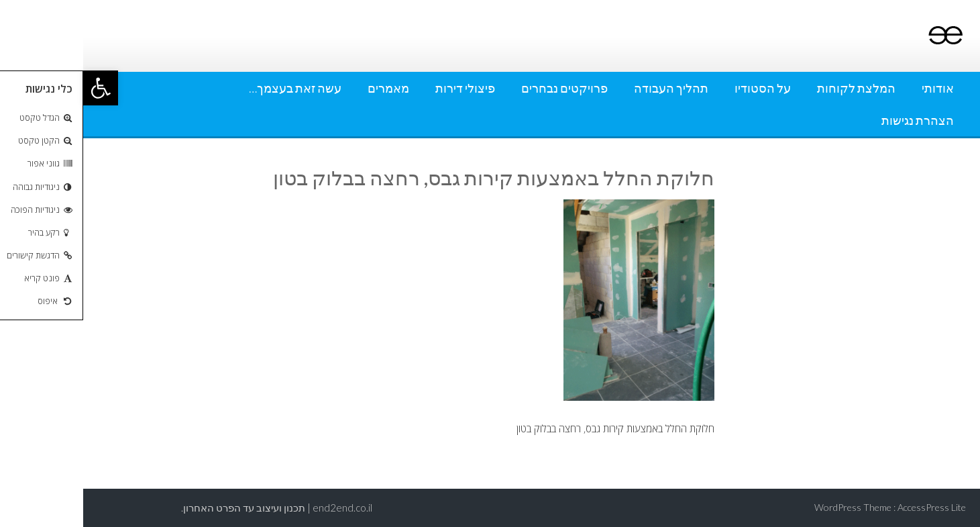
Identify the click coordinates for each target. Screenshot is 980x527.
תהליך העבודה (588, 88)
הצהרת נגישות (834, 120)
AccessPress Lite (849, 507)
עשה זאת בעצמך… (212, 88)
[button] (17, 88)
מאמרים (305, 88)
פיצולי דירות (382, 88)
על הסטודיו (679, 88)
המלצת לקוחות (773, 88)
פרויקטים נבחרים (481, 88)
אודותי (855, 88)
